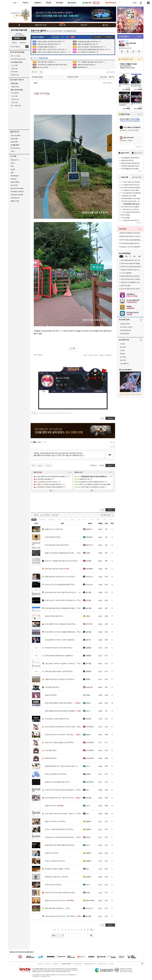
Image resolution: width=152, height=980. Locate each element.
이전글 (48, 466)
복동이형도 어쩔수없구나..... (56, 908)
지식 (85, 520)
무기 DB (122, 344)
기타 (111, 520)
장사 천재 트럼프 (52, 616)
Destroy (88, 703)
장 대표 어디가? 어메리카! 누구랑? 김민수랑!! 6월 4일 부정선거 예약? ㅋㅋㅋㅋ (71, 735)
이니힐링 (61, 385)
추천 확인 (109, 355)
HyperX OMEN (15, 182)
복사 (41, 72)
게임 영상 (13, 179)
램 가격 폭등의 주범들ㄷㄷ (55, 869)
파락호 (88, 893)
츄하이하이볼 (90, 900)
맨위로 (102, 465)
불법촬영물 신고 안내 (90, 964)
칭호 (73, 391)
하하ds (88, 695)
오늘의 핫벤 (14, 139)
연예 (52, 520)
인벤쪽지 (57, 385)
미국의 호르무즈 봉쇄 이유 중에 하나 (58, 893)
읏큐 (87, 869)
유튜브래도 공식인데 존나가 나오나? (58, 577)
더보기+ (70, 472)
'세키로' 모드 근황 (52, 806)
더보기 (66, 385)
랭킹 (63, 391)
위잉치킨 (89, 719)
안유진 (49, 758)
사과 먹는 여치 (51, 885)
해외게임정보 (15, 176)
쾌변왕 (88, 679)
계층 (98, 520)
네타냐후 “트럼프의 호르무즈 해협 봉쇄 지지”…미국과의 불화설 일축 (68, 790)
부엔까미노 (89, 529)
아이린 (49, 695)
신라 (87, 790)
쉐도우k (88, 640)
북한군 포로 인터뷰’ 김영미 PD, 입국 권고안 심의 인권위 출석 (66, 592)
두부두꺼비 (89, 624)
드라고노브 (89, 577)
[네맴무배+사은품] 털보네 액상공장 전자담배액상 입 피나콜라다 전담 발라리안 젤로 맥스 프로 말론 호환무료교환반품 (131, 233)
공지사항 (111, 964)
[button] (51, 491)
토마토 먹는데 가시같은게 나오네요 (58, 679)
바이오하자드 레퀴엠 (17, 195)
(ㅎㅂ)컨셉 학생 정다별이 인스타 (57, 829)
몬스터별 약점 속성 (125, 330)
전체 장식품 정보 (125, 334)
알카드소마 (89, 545)
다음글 (39, 466)
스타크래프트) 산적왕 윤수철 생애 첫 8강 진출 (61, 553)
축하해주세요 (51, 537)
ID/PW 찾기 (23, 43)
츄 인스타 (50, 853)
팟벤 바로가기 (15, 160)
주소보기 (34, 72)
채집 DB (122, 354)
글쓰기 (110, 510)
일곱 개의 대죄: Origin (17, 188)
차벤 (12, 166)
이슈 (42, 520)
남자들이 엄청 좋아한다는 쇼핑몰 (57, 656)
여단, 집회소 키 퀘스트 (126, 327)
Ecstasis (88, 774)
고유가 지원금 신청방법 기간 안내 (57, 742)
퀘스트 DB (123, 360)
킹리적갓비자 (90, 782)
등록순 (39, 442)
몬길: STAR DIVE (131, 43)
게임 (79, 520)
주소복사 (34, 413)
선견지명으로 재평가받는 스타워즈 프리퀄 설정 (61, 727)
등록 (110, 455)
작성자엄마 (89, 537)
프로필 (54, 391)
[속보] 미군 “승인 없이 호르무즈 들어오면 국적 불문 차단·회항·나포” (67, 837)
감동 (104, 520)
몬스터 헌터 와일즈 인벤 (19, 30)
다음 (91, 930)
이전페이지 (93, 465)
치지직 (13, 163)
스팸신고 (102, 355)
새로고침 (112, 442)
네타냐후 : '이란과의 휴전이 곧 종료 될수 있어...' (62, 600)
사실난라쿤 (89, 687)
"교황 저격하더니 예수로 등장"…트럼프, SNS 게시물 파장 (64, 814)
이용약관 (56, 964)
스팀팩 (88, 553)
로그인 (135, 3)
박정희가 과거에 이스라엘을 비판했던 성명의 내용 (62, 632)
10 (88, 930)
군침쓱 (88, 616)
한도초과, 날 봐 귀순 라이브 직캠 (57, 900)
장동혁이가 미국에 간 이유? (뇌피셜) (58, 640)
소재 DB (122, 350)
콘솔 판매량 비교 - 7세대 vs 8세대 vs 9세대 (60, 766)
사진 (92, 520)
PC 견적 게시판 (15, 148)
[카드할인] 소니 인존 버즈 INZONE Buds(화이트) (131, 247)
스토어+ (140, 59)
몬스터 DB (123, 357)
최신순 (45, 442)
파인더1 (88, 837)
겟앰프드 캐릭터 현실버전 (55, 719)
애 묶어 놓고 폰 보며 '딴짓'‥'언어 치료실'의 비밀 (62, 916)
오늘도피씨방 (37, 77)
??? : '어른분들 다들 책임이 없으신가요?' (59, 561)
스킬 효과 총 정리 (125, 324)
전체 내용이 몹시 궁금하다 (55, 569)
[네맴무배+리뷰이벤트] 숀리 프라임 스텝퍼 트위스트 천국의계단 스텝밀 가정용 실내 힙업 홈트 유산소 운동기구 (131, 236)
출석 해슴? (50, 687)
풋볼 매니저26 (15, 201)
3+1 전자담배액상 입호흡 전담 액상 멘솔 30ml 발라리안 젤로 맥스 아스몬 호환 (131, 243)
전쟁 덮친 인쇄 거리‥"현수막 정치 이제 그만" (61, 798)
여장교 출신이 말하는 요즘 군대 (56, 671)
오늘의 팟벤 (14, 142)
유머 (59, 520)
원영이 (49, 750)
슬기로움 (89, 592)
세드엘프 (89, 561)
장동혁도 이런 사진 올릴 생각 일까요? (58, 624)
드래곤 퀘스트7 (15, 198)
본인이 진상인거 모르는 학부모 (56, 648)
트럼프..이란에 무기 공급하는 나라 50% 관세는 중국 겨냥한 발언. (67, 663)
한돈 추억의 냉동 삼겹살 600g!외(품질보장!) (131, 240)
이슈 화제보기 (109, 37)
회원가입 (14, 43)
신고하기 (95, 355)
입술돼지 (89, 821)
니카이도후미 (90, 727)
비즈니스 (48, 964)
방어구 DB (123, 347)
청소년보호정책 (77, 964)
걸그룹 (13, 169)
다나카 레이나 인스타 (53, 821)
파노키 (88, 711)
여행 (12, 173)
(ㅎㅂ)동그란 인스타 (53, 861)
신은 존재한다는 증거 (53, 774)
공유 (85, 355)
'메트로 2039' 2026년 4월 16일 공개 (58, 845)
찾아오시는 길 (102, 964)
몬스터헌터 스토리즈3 (17, 192)
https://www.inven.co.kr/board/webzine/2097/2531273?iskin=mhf (55, 413)
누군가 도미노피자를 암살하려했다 (57, 585)
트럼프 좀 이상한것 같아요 (55, 545)
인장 (44, 392)
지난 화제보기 (98, 37)
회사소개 (40, 964)
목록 (104, 83)
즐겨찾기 (56, 515)
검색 (27, 47)
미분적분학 (89, 569)
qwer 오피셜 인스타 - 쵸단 (55, 877)
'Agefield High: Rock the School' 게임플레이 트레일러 (63, 711)
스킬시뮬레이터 (124, 363)
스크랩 (90, 355)
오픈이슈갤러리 (111, 72)
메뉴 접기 (100, 391)
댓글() (109, 83)
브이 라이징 (14, 185)
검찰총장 (89, 648)
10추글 (47, 515)
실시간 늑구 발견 (52, 529)
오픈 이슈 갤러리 (16, 135)
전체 (34, 520)
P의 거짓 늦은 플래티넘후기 (55, 782)
